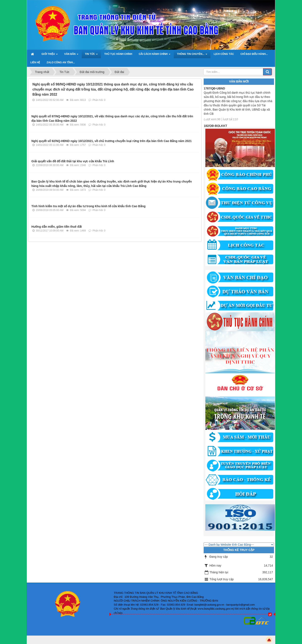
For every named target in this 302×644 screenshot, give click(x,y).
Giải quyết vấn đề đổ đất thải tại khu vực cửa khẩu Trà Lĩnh (73, 161)
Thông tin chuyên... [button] (192, 55)
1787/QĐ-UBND (214, 90)
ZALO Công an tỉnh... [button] (61, 62)
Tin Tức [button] (91, 55)
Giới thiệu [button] (50, 55)
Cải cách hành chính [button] (155, 55)
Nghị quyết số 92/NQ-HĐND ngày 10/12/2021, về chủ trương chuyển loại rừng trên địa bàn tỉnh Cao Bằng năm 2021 (112, 141)
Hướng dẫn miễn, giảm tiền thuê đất (57, 227)
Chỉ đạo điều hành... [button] (254, 54)
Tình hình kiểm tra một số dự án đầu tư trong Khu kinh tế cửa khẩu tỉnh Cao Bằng (88, 206)
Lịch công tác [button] (224, 54)
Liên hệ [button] (35, 62)
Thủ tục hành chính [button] (118, 54)
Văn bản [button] (71, 55)
